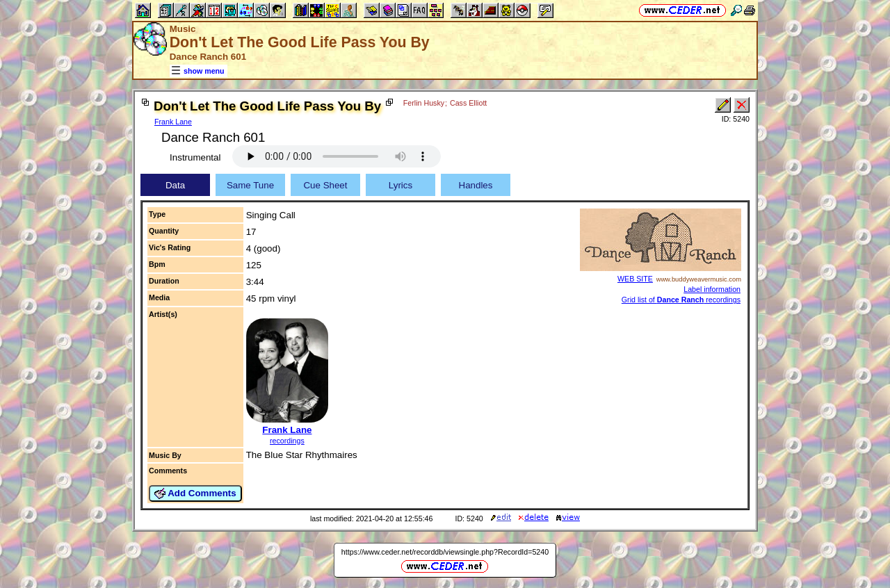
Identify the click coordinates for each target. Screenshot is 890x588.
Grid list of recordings (681, 300)
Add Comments (195, 493)
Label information (712, 289)
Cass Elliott (468, 103)
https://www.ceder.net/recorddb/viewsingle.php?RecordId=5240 (445, 552)
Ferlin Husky (424, 103)
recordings (287, 441)
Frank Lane (173, 122)
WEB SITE (635, 279)
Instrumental (195, 157)
